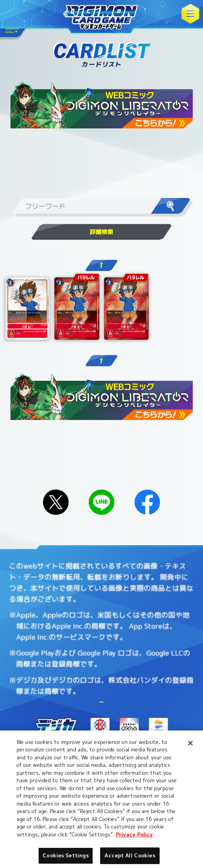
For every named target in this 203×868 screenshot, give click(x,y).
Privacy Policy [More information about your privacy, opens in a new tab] (134, 834)
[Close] (190, 743)
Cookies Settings (148, 724)
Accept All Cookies (130, 855)
